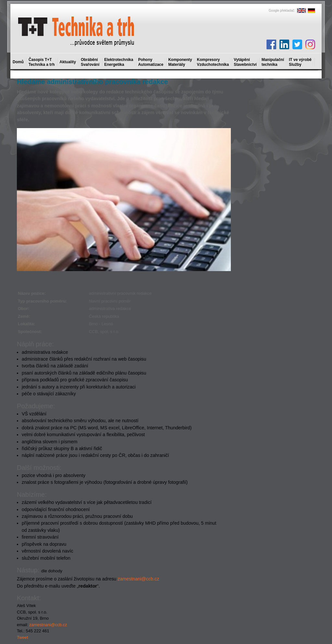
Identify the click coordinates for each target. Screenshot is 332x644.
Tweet (23, 637)
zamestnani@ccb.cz (138, 579)
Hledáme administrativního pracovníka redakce (92, 82)
